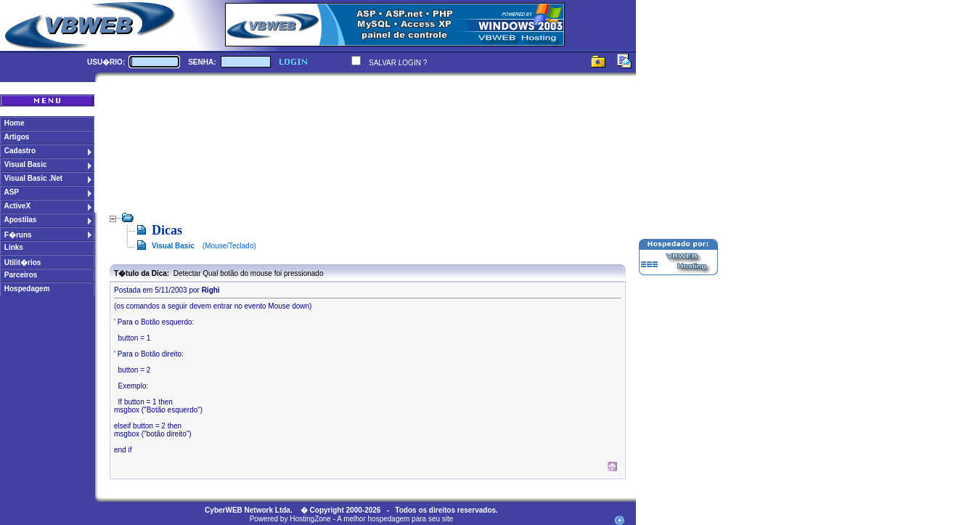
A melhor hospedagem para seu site (395, 519)
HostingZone (310, 519)
